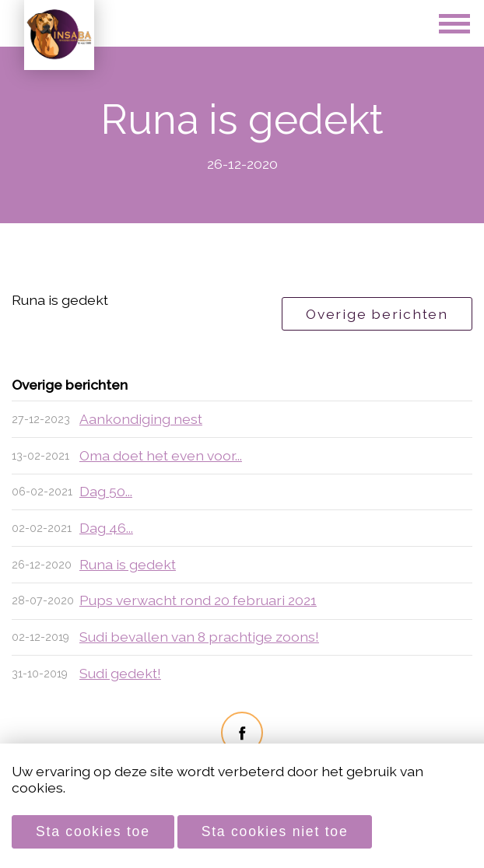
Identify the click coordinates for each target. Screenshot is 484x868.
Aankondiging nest (141, 419)
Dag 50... (106, 491)
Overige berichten (377, 314)
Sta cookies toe (93, 831)
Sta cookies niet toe (275, 831)
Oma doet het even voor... (161, 455)
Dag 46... (106, 528)
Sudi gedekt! (120, 673)
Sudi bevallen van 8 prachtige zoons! (199, 637)
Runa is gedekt (128, 564)
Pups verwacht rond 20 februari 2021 (198, 600)
